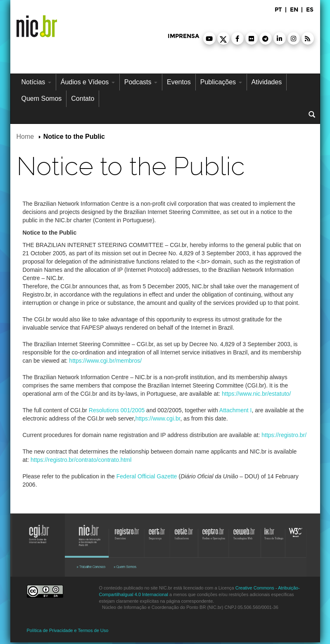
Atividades (267, 82)
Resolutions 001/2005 (117, 410)
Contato (83, 99)
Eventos (179, 82)
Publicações (221, 82)
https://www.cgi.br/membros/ (105, 361)
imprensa (183, 36)
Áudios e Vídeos (88, 82)
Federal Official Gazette (147, 476)
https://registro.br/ (284, 435)
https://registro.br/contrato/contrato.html (81, 460)
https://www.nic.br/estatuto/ (256, 394)
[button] (209, 38)
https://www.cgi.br (158, 418)
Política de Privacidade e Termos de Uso (68, 630)
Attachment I (236, 410)
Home (25, 137)
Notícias (36, 82)
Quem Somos (42, 99)
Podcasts (141, 82)
